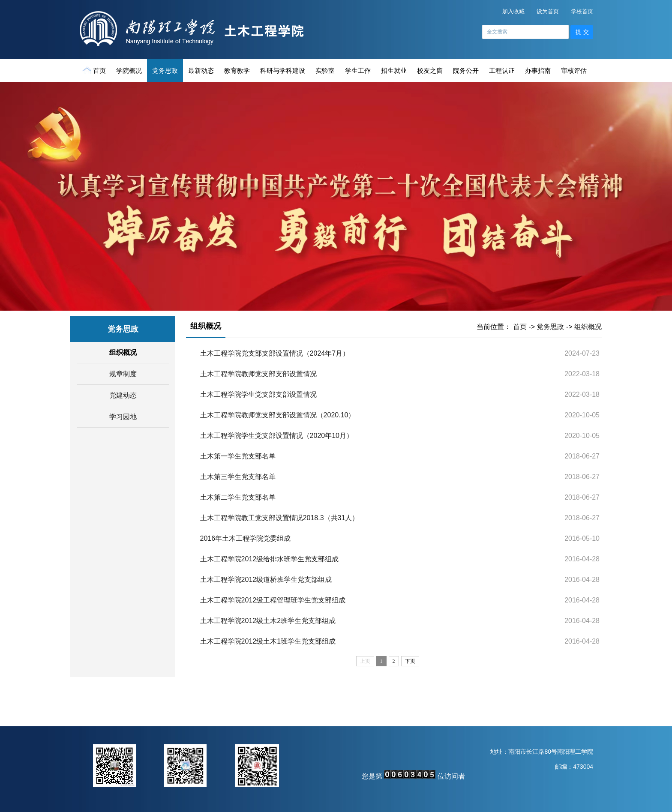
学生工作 (358, 70)
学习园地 (123, 417)
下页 (410, 661)
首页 (95, 70)
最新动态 (201, 70)
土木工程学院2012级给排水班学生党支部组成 (270, 559)
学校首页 (582, 11)
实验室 (325, 70)
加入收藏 (513, 11)
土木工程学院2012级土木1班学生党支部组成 (268, 641)
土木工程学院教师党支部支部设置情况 (258, 374)
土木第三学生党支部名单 (238, 477)
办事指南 (538, 70)
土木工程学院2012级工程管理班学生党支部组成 (273, 600)
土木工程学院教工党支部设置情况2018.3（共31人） (280, 518)
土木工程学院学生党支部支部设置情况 (258, 394)
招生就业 (394, 70)
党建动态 (123, 395)
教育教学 (237, 70)
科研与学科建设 (283, 70)
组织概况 (123, 352)
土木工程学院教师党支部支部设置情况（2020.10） (278, 415)
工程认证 (502, 70)
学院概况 (129, 70)
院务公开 (466, 70)
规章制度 (123, 374)
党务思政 (165, 70)
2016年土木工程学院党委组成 (246, 538)
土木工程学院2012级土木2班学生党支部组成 (268, 621)
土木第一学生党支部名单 (238, 456)
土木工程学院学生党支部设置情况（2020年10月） (277, 436)
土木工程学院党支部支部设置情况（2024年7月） (275, 353)
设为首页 (548, 11)
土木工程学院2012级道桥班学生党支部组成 (266, 580)
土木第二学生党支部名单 (238, 497)
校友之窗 (430, 70)
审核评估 (574, 70)
